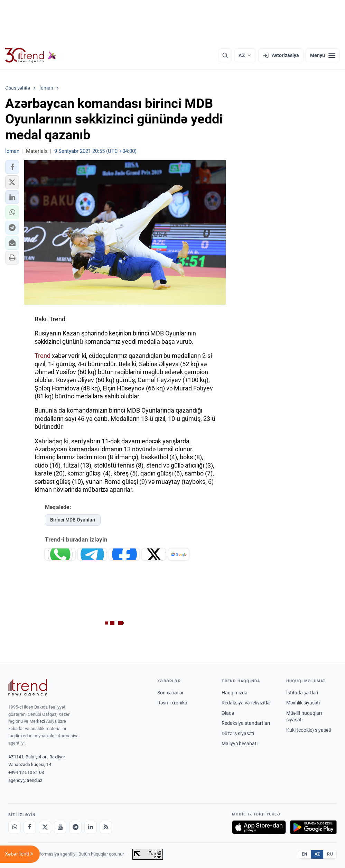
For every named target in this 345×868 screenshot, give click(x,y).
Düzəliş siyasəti (238, 733)
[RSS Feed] (106, 827)
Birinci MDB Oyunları (73, 520)
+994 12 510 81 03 (26, 772)
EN (305, 854)
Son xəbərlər (170, 693)
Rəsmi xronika (172, 703)
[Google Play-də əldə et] (313, 827)
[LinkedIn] (91, 827)
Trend (43, 356)
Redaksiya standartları (246, 723)
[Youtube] (60, 827)
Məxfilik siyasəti (303, 703)
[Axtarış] (225, 55)
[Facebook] (30, 827)
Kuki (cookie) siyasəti (309, 730)
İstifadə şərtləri (302, 693)
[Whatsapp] (15, 827)
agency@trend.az (25, 780)
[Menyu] (323, 55)
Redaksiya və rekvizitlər (246, 703)
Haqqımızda (235, 693)
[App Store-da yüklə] (259, 827)
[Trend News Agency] (28, 687)
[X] (45, 827)
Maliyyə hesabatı (240, 744)
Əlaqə (228, 713)
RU (330, 854)
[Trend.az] (31, 55)
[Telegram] (75, 827)
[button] (12, 167)
